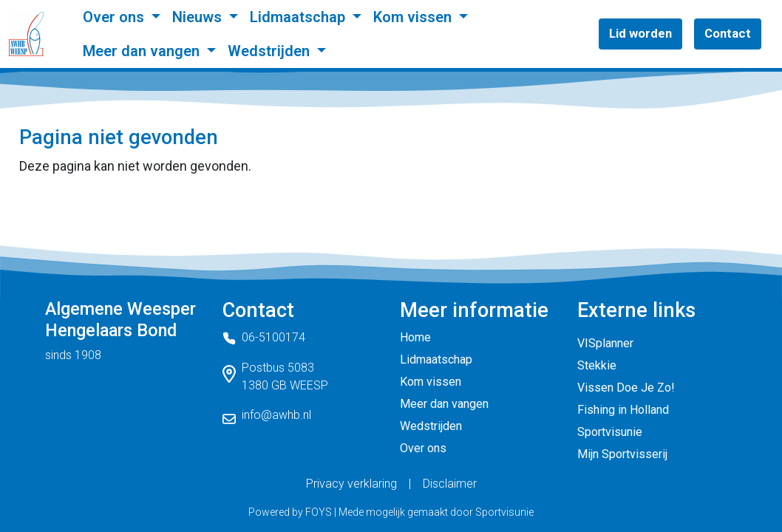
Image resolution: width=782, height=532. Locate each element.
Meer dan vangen (143, 51)
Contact (728, 33)
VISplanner (605, 343)
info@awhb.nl (276, 415)
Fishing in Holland (623, 410)
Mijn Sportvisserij (622, 454)
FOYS (319, 512)
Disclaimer (450, 484)
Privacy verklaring (351, 484)
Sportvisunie (610, 432)
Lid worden (640, 33)
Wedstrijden (271, 51)
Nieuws (199, 17)
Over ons (115, 17)
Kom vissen (414, 17)
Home (415, 337)
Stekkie (597, 365)
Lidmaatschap (299, 17)
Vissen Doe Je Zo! (626, 388)
